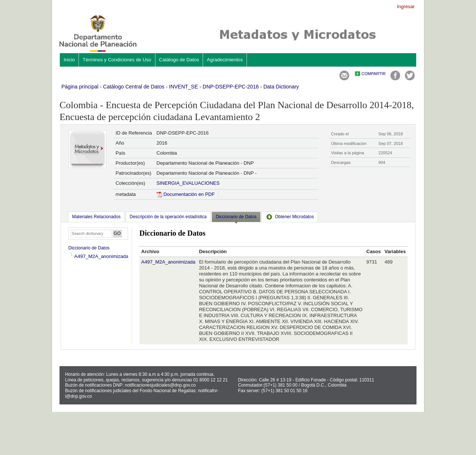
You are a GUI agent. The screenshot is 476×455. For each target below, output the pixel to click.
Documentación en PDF (186, 194)
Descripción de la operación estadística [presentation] (168, 217)
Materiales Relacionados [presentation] (96, 217)
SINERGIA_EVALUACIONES (188, 183)
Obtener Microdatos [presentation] (290, 217)
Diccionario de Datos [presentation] (236, 217)
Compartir (374, 74)
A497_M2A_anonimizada (101, 256)
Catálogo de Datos (179, 60)
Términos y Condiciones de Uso (117, 60)
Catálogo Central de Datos (134, 87)
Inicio (69, 60)
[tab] (96, 217)
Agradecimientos (225, 60)
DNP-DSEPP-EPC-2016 (231, 87)
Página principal (80, 87)
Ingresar (406, 7)
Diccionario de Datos (89, 248)
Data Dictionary (281, 87)
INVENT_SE (184, 87)
